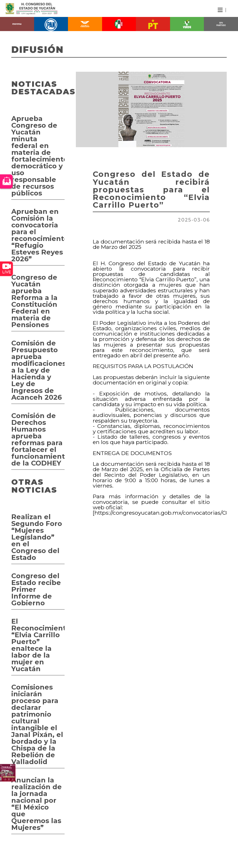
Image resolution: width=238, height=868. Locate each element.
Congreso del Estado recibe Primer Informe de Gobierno (36, 589)
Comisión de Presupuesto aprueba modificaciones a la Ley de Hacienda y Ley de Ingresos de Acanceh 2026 (38, 370)
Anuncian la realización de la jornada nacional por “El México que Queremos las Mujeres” (37, 804)
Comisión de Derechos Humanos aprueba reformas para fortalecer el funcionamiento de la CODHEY (38, 439)
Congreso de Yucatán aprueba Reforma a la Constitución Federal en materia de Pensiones (34, 301)
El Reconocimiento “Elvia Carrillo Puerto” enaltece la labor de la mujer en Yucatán (38, 645)
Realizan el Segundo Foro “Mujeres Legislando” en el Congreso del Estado (37, 537)
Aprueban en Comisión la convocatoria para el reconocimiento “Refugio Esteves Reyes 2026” (38, 235)
